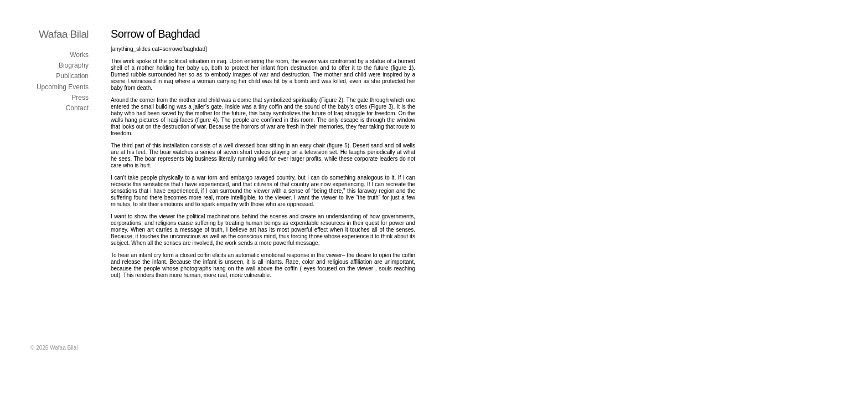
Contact (77, 108)
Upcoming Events (63, 87)
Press (80, 98)
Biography (74, 65)
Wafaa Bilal (64, 34)
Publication (72, 76)
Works (79, 55)
